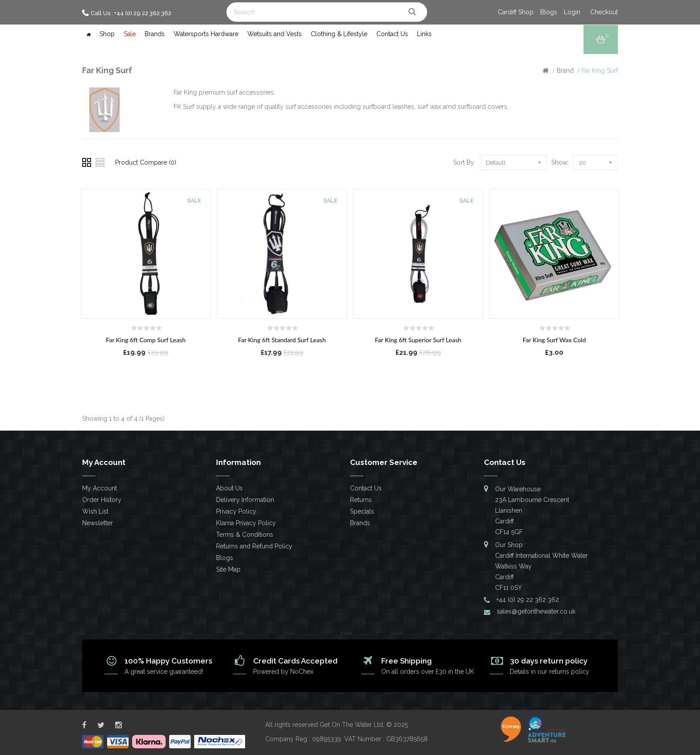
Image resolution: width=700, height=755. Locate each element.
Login (572, 12)
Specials (362, 511)
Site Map (228, 569)
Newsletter (98, 523)
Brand (565, 71)
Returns (361, 500)
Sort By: (464, 162)
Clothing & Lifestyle (339, 34)
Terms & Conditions (245, 535)
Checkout (604, 12)
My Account (100, 488)
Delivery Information (245, 500)
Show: (560, 162)
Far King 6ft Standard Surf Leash (282, 340)
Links (424, 34)
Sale (130, 34)
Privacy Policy (236, 511)
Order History (102, 500)
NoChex (302, 672)
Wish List (95, 511)
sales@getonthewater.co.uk (536, 611)
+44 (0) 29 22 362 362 (528, 600)
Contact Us (392, 34)
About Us (229, 488)
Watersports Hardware (206, 34)
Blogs (549, 12)
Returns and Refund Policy (254, 546)
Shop (107, 34)
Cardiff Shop (516, 12)
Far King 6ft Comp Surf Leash (146, 340)
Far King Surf (600, 71)
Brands (155, 34)
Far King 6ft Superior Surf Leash (418, 340)
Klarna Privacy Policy (246, 523)
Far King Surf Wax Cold (554, 340)
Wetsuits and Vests (275, 34)
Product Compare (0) (146, 162)
